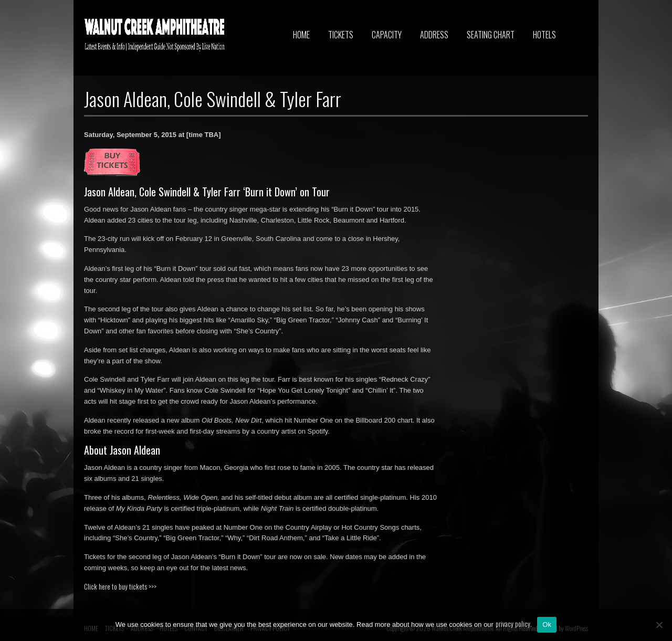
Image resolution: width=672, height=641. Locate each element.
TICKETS (341, 35)
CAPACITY (387, 35)
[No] (659, 625)
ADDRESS (434, 35)
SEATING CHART (491, 35)
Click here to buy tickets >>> (120, 586)
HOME (301, 35)
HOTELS (544, 35)
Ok (547, 624)
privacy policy (513, 624)
